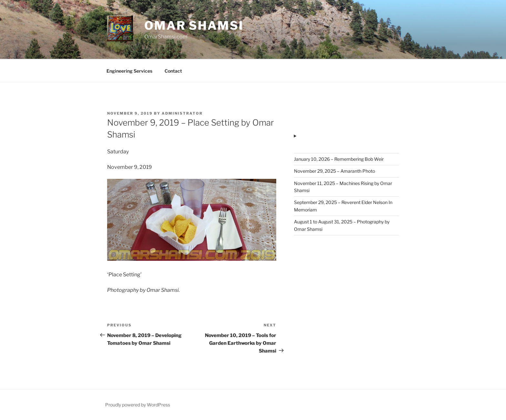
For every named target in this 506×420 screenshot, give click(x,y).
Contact (173, 71)
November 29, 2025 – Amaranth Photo (334, 171)
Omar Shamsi (194, 26)
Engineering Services (129, 71)
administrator (182, 113)
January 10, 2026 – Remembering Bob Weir (339, 159)
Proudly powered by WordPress (138, 405)
